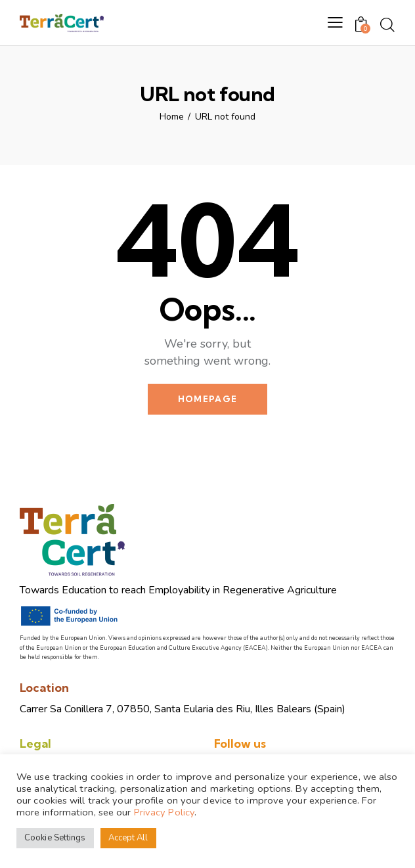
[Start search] (387, 25)
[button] (335, 23)
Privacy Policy (164, 812)
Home (172, 117)
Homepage (207, 399)
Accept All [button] (128, 838)
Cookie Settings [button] (55, 838)
